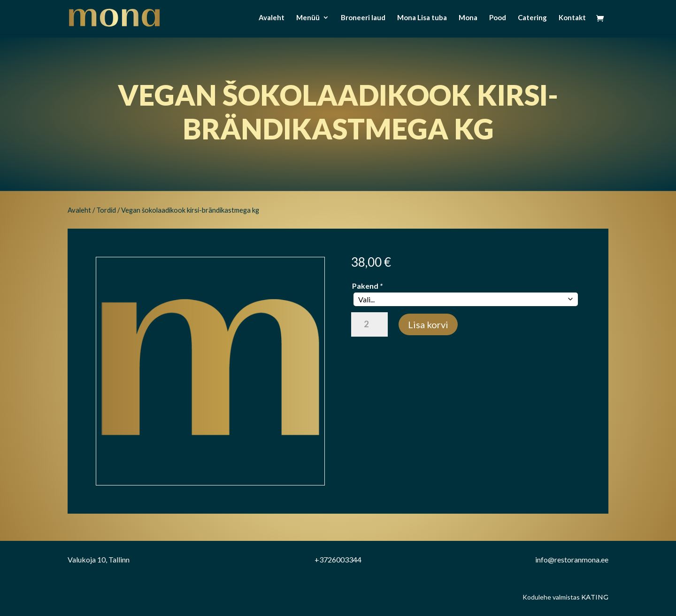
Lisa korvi (428, 324)
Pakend (367, 286)
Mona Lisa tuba (422, 18)
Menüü (308, 18)
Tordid (106, 210)
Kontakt (572, 18)
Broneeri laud (363, 18)
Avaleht (272, 18)
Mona (468, 18)
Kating (595, 597)
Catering (532, 18)
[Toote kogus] (369, 324)
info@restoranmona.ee (572, 559)
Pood (498, 18)
